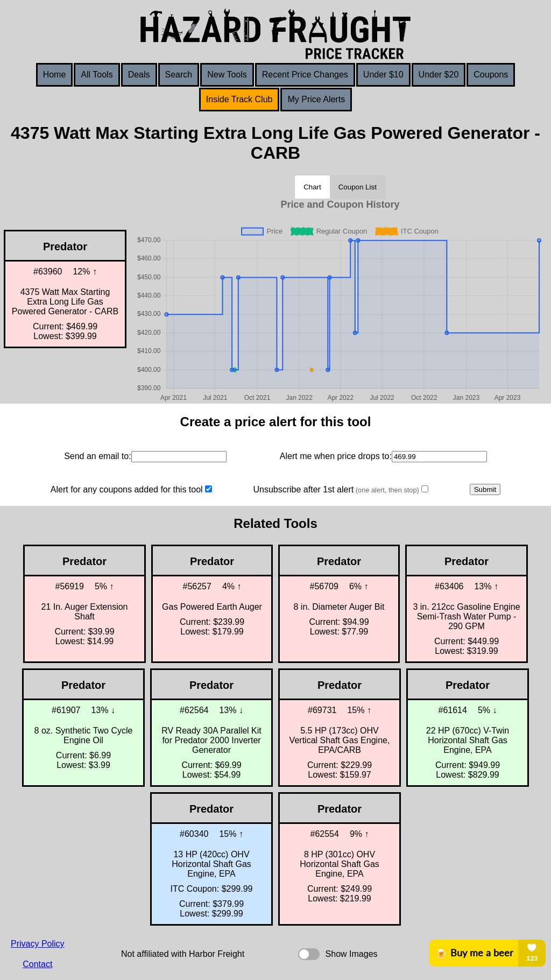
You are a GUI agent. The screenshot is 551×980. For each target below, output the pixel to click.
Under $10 (383, 75)
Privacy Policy (38, 944)
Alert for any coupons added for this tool (127, 489)
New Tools (227, 75)
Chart (312, 187)
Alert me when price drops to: (336, 456)
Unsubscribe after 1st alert (336, 489)
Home (55, 75)
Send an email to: (98, 456)
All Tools (97, 75)
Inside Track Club (239, 99)
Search (179, 75)
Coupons (491, 75)
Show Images (352, 954)
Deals (139, 75)
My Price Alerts (316, 99)
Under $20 (439, 75)
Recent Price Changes (305, 75)
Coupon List (358, 187)
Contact (37, 964)
